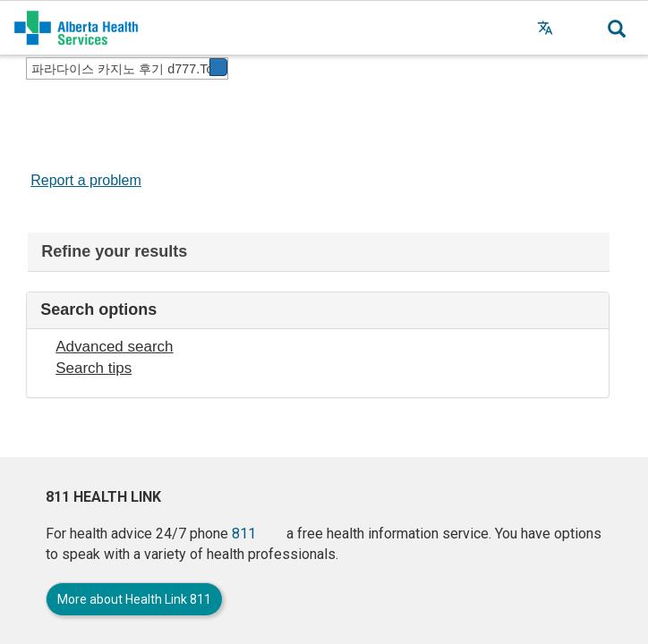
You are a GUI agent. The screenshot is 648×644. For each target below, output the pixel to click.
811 (244, 534)
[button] (581, 28)
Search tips (94, 368)
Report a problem (86, 180)
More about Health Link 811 (134, 599)
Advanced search (114, 347)
